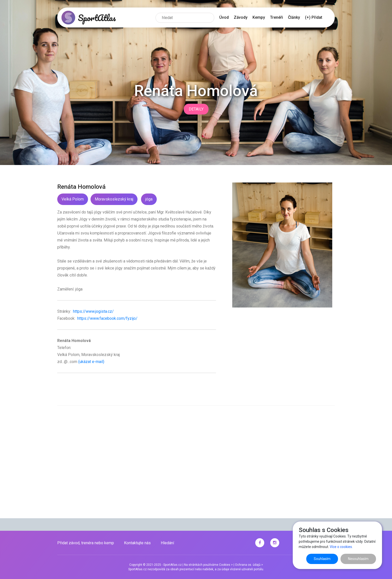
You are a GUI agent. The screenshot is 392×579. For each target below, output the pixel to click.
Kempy (259, 17)
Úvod (224, 17)
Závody (241, 17)
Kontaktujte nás (137, 543)
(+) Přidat (314, 17)
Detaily (196, 109)
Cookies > (226, 565)
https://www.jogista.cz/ (93, 311)
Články (294, 17)
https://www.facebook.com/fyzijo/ (107, 318)
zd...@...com (67, 362)
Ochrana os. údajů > (249, 565)
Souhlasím (322, 559)
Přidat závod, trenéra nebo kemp (86, 543)
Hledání (167, 543)
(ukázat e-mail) (91, 362)
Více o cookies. (341, 547)
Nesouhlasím (358, 559)
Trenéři (276, 17)
